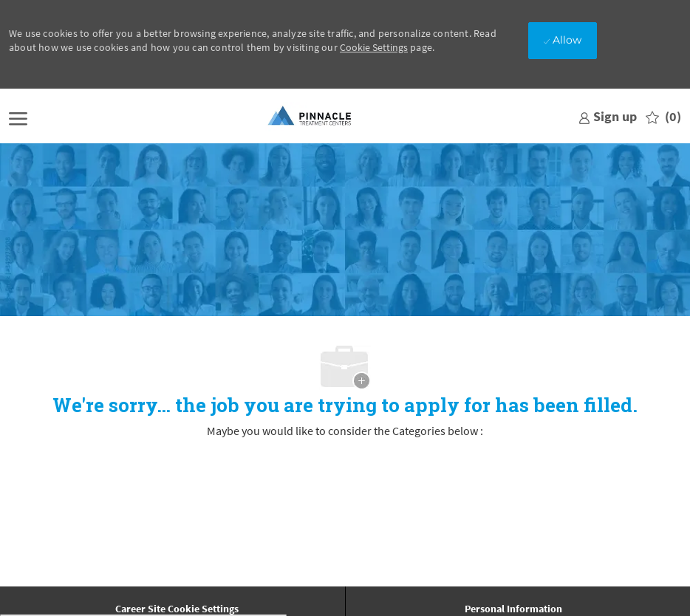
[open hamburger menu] (18, 117)
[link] (608, 116)
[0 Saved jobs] (663, 117)
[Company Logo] (310, 117)
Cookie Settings (374, 47)
